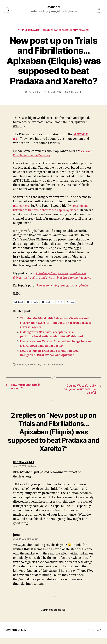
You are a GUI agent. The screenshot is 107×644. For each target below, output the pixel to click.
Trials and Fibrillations (53, 370)
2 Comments (76, 93)
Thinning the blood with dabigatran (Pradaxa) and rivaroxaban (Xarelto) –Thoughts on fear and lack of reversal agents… (56, 328)
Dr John (35, 93)
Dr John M (53, 7)
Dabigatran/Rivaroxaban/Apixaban (67, 31)
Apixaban (22, 370)
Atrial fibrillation (29, 31)
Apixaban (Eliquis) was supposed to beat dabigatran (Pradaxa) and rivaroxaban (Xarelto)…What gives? (52, 278)
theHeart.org (22, 206)
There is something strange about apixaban (65, 291)
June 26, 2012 (54, 93)
